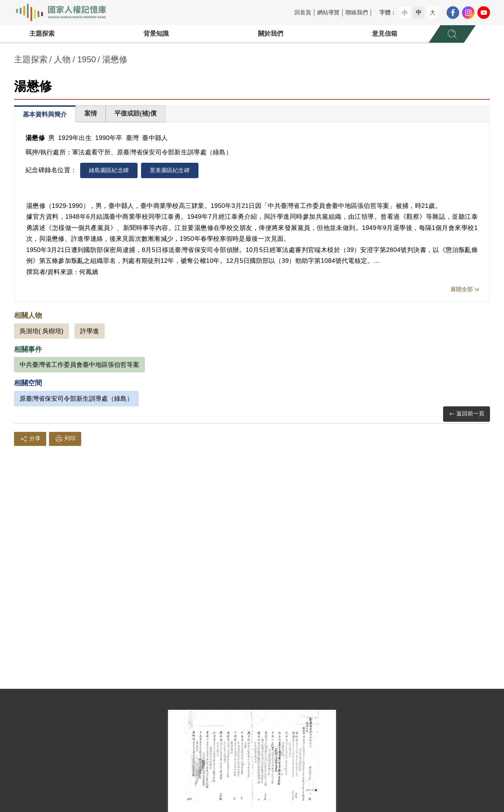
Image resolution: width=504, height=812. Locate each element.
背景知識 (156, 34)
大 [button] (433, 12)
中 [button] (419, 12)
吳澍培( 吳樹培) (41, 331)
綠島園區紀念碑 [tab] (109, 170)
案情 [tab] (91, 113)
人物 (62, 59)
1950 (87, 59)
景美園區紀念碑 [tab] (170, 170)
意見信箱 (385, 34)
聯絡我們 (357, 12)
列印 (65, 439)
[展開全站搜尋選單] (452, 34)
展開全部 (462, 289)
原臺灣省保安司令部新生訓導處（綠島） (76, 399)
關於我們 (271, 34)
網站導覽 (328, 12)
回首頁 (303, 12)
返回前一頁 (467, 414)
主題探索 (42, 34)
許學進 (90, 331)
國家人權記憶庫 (65, 13)
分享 (30, 439)
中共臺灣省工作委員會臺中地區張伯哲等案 (79, 365)
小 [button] (405, 12)
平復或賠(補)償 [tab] (135, 113)
